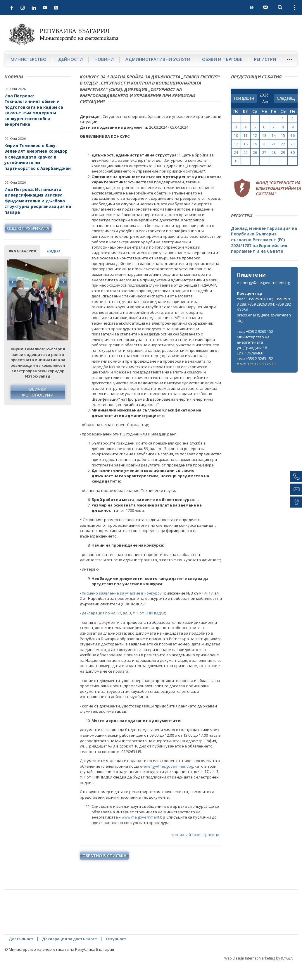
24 (236, 153)
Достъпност (21, 939)
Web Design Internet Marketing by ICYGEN (259, 958)
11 (246, 136)
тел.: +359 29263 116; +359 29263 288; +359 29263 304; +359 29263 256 (264, 304)
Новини (104, 59)
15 (283, 136)
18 (246, 144)
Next (63, 282)
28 (274, 153)
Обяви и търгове (222, 59)
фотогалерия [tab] (22, 251)
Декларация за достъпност (70, 939)
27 (264, 153)
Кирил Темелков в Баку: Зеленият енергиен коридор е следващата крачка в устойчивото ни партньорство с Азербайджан (38, 157)
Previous (13, 282)
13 (264, 136)
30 (293, 153)
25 (246, 153)
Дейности (70, 59)
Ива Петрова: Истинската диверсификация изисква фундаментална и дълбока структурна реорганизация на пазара (38, 201)
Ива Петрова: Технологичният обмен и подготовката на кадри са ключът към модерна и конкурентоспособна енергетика (34, 110)
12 (255, 136)
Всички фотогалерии (38, 392)
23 (293, 144)
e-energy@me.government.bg (166, 766)
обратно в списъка (104, 856)
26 (255, 153)
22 (283, 144)
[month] (267, 102)
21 (274, 144)
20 (264, 144)
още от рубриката (28, 228)
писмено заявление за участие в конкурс (121, 593)
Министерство (29, 59)
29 (283, 153)
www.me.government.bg (143, 817)
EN (252, 7)
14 (274, 136)
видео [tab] (53, 251)
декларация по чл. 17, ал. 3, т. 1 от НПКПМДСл (124, 613)
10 (236, 136)
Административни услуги (158, 59)
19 (255, 144)
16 (293, 136)
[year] (264, 95)
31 (236, 161)
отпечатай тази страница (189, 835)
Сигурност (116, 939)
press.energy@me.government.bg (264, 318)
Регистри (265, 59)
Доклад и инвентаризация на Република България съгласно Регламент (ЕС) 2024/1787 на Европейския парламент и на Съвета (264, 240)
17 (236, 144)
